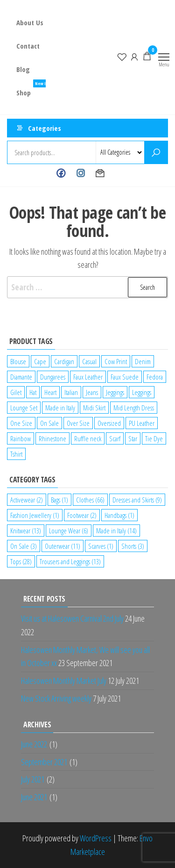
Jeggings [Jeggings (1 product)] (115, 392)
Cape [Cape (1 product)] (40, 361)
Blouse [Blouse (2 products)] (18, 361)
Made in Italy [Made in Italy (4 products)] (60, 408)
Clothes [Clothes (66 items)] (90, 500)
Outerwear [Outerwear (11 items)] (63, 546)
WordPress (96, 838)
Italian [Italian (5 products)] (71, 392)
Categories (45, 128)
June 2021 (34, 797)
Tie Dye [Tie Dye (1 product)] (154, 438)
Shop (35, 89)
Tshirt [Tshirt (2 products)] (16, 454)
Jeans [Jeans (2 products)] (92, 392)
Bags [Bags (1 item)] (59, 500)
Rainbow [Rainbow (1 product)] (21, 438)
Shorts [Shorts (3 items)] (133, 546)
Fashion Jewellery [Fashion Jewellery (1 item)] (35, 515)
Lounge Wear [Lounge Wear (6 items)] (69, 531)
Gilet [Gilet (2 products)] (16, 392)
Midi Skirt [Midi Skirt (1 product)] (94, 408)
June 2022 (34, 744)
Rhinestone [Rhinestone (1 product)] (52, 438)
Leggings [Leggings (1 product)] (142, 392)
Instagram (80, 173)
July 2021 (33, 779)
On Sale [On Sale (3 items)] (24, 546)
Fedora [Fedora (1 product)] (155, 377)
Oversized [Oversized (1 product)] (109, 423)
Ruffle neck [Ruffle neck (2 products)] (88, 438)
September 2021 (44, 762)
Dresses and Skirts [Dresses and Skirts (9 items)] (137, 500)
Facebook (61, 173)
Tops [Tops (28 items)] (21, 561)
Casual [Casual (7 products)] (89, 361)
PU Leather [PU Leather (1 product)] (142, 423)
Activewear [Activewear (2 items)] (27, 500)
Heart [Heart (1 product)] (50, 392)
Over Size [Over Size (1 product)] (78, 423)
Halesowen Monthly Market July (64, 681)
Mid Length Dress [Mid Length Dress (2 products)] (134, 408)
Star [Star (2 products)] (133, 438)
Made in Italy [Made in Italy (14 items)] (116, 531)
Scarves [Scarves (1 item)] (101, 546)
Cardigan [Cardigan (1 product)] (64, 361)
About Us (30, 22)
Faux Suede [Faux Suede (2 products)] (125, 377)
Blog (23, 69)
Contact (28, 46)
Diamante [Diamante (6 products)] (21, 377)
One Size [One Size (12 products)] (21, 423)
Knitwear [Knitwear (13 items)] (26, 531)
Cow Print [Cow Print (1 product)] (116, 361)
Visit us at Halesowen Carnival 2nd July (72, 618)
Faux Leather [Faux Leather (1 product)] (88, 377)
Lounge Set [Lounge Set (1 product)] (24, 408)
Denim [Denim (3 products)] (143, 361)
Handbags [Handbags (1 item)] (119, 515)
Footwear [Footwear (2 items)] (82, 515)
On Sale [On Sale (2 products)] (49, 423)
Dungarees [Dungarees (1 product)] (53, 377)
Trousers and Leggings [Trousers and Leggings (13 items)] (70, 561)
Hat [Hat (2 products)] (33, 392)
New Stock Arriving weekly (56, 698)
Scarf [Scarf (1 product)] (115, 438)
